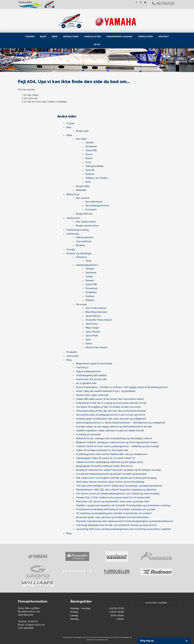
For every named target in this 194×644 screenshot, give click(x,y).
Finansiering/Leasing (119, 36)
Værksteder (145, 36)
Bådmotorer (71, 36)
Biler (43, 36)
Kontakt (164, 36)
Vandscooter (92, 36)
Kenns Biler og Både (156, 603)
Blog (97, 44)
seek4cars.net (102, 640)
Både (55, 36)
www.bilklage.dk (125, 637)
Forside (30, 36)
